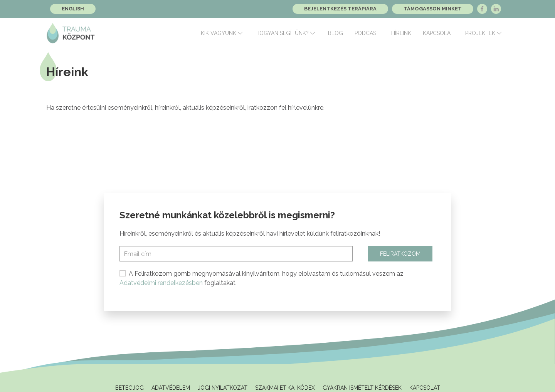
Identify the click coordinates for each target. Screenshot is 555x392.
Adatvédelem (171, 388)
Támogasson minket (433, 9)
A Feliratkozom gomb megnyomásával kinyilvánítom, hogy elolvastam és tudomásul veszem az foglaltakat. (262, 278)
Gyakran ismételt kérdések (362, 388)
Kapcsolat (438, 33)
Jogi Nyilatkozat (223, 388)
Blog (336, 33)
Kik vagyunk (222, 33)
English (73, 9)
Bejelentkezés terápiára (340, 9)
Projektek (484, 33)
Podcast (367, 33)
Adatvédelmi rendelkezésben (161, 283)
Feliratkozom (400, 254)
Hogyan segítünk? (286, 33)
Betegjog (129, 388)
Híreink (401, 33)
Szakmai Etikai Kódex (285, 388)
